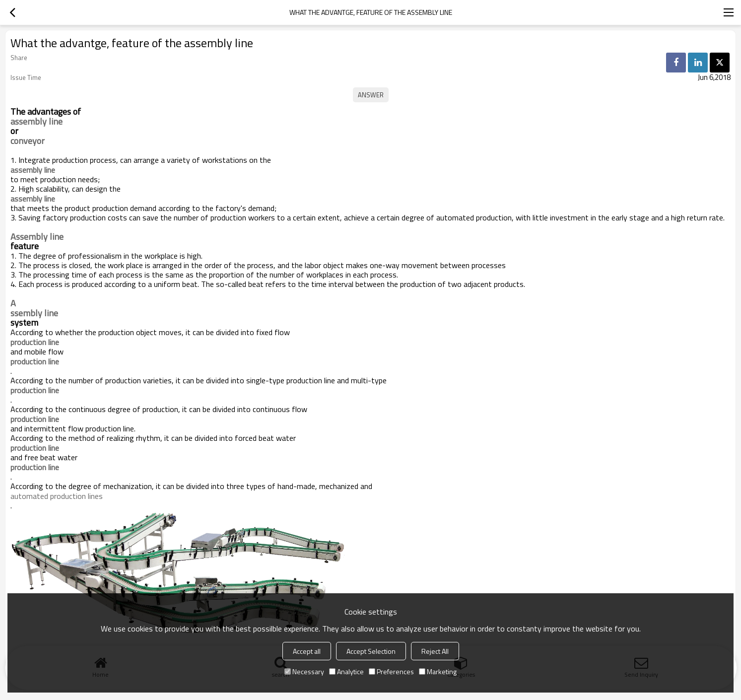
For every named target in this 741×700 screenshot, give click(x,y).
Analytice (346, 671)
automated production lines (57, 496)
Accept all (307, 651)
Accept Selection (371, 651)
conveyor (28, 141)
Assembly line (37, 237)
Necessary (304, 671)
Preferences (391, 671)
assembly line (36, 122)
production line (35, 390)
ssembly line (34, 313)
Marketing (438, 671)
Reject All (435, 651)
